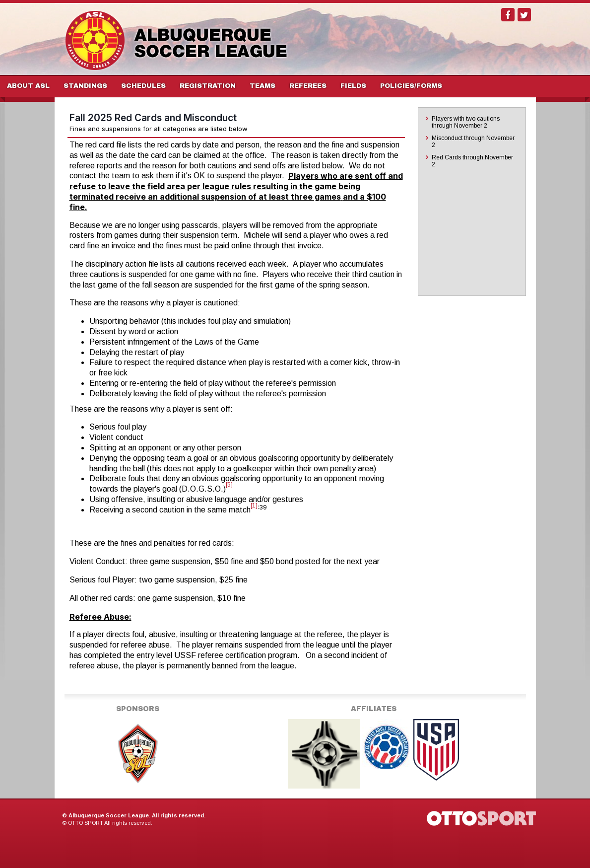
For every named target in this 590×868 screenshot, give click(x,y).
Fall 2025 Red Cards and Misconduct (153, 118)
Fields (353, 86)
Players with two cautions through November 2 (466, 122)
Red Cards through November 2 (472, 161)
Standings (85, 86)
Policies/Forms (411, 86)
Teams (262, 86)
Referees (308, 86)
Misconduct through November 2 (473, 142)
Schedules (143, 86)
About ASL (28, 86)
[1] (254, 506)
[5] (229, 485)
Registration (208, 86)
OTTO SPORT (86, 823)
